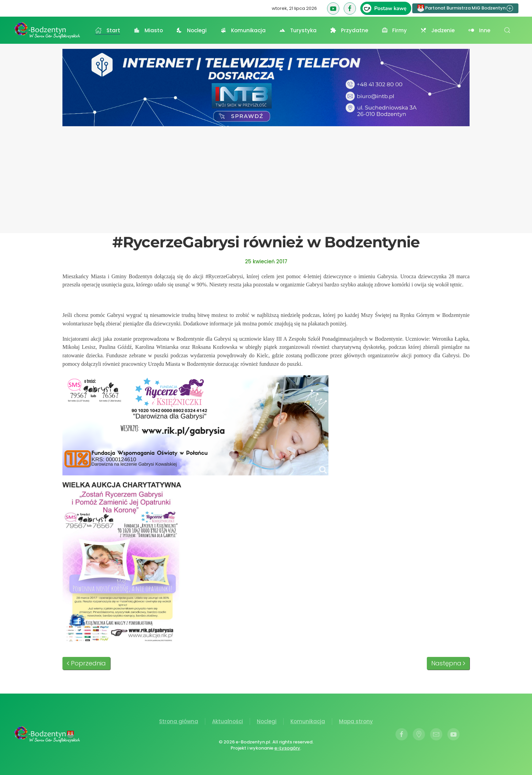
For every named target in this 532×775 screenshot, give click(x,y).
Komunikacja (308, 722)
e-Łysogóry (287, 748)
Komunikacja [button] (243, 30)
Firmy (394, 30)
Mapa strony (356, 722)
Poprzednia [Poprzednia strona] (86, 663)
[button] (507, 30)
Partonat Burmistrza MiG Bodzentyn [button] (465, 8)
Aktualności (227, 722)
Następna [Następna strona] (448, 663)
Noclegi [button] (192, 30)
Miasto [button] (148, 30)
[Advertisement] (266, 177)
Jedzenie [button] (438, 30)
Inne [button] (479, 30)
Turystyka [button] (298, 30)
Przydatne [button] (349, 30)
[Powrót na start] (47, 30)
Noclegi (267, 722)
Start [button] (108, 30)
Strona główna (179, 722)
